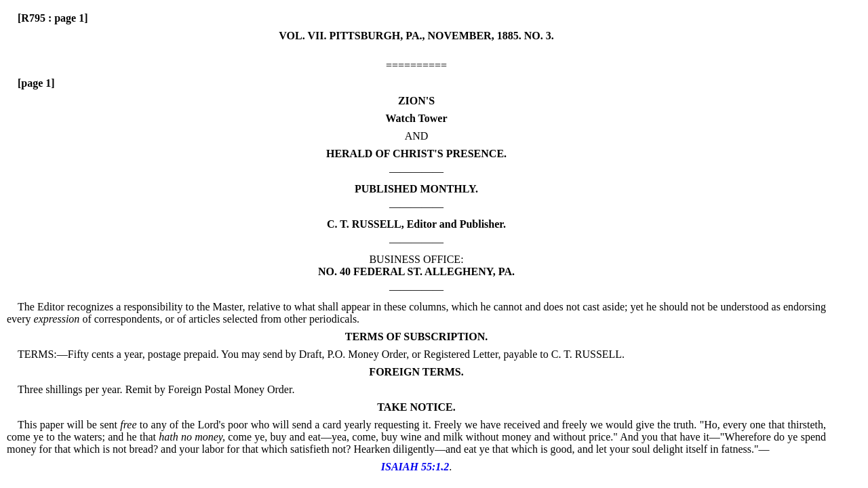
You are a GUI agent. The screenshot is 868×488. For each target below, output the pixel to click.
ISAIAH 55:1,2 (415, 467)
